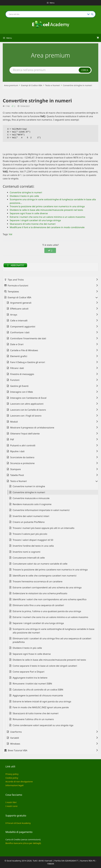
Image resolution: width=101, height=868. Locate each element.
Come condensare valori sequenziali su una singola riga (43, 725)
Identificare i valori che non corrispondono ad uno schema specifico (50, 599)
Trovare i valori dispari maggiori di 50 (33, 540)
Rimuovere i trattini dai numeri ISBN (32, 684)
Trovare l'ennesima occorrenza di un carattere (38, 581)
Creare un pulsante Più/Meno (29, 522)
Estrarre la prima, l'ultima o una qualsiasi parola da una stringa (47, 611)
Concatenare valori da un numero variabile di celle (40, 564)
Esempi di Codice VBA (32, 85)
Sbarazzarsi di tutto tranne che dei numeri (36, 713)
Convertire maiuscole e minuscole (31, 498)
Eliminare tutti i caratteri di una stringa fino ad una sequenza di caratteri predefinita (52, 640)
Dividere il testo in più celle (27, 648)
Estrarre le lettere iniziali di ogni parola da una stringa (42, 701)
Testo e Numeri (53, 85)
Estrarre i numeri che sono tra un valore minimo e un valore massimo (50, 617)
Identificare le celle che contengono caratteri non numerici (45, 576)
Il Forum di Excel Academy (18, 823)
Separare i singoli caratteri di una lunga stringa (38, 623)
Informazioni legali (15, 785)
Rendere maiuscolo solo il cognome (32, 504)
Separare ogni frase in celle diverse (32, 654)
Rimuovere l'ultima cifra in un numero (33, 719)
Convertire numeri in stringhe (29, 486)
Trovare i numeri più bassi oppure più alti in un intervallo (44, 528)
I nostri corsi (11, 806)
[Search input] (47, 14)
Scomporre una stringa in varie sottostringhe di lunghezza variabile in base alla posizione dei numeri (54, 631)
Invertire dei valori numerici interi (31, 516)
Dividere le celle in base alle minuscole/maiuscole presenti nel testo (49, 660)
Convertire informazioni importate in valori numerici (41, 510)
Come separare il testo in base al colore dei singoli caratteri (45, 666)
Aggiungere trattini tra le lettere (30, 678)
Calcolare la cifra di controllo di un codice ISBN (38, 690)
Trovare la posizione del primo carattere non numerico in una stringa (50, 570)
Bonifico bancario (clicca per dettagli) (23, 843)
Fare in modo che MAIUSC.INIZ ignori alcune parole (41, 707)
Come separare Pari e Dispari (29, 672)
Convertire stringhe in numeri (78, 85)
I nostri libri (11, 802)
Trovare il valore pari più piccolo (30, 534)
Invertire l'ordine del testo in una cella (33, 546)
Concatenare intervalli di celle (29, 558)
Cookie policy (12, 778)
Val (11, 234)
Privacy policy (12, 774)
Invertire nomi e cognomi (27, 552)
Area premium (11, 85)
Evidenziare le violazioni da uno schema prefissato (40, 593)
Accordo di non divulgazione (19, 781)
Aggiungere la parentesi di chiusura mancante (38, 695)
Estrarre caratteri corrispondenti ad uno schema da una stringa (47, 587)
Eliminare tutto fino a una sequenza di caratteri (38, 605)
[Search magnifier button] (92, 14)
